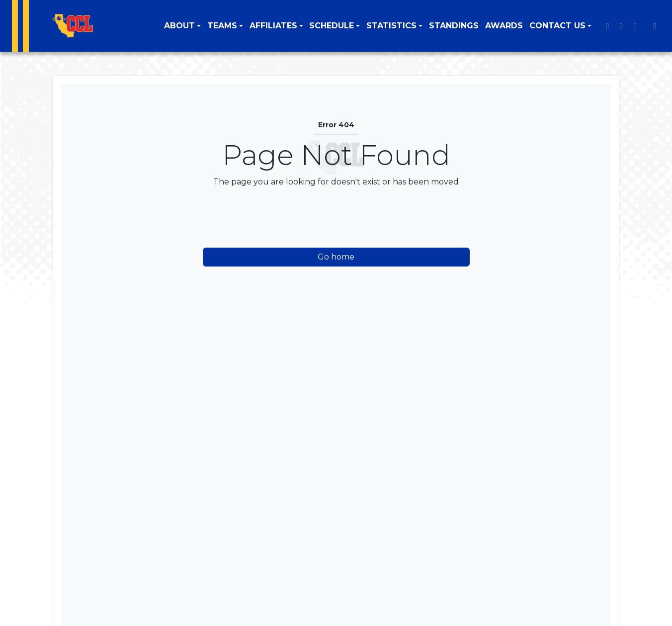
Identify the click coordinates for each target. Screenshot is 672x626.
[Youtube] (635, 26)
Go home (336, 257)
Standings (454, 26)
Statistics (391, 26)
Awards (504, 26)
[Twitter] (607, 26)
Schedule (332, 26)
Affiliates (273, 26)
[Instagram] (621, 26)
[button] (182, 26)
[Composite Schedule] (655, 26)
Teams (222, 26)
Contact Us (557, 26)
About (179, 26)
